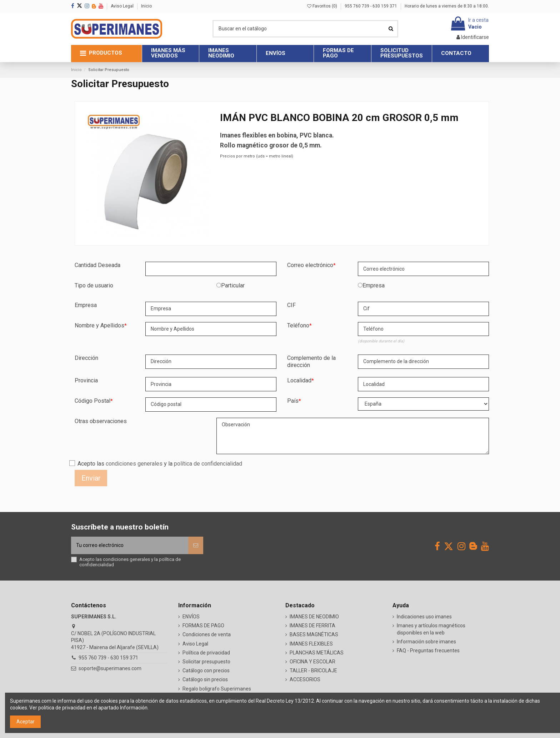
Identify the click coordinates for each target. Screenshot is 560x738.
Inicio (146, 6)
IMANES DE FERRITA (312, 626)
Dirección (86, 358)
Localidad (299, 380)
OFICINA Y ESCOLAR (312, 662)
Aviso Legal (123, 6)
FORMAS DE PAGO (203, 626)
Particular (233, 285)
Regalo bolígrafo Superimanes (217, 689)
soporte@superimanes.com (110, 668)
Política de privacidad (206, 653)
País (293, 401)
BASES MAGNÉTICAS (314, 634)
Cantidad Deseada (97, 265)
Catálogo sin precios (205, 679)
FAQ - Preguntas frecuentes (428, 651)
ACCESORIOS (305, 679)
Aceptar (26, 722)
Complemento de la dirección (311, 362)
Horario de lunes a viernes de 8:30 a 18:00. (447, 6)
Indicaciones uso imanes (424, 617)
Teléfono (298, 325)
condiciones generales (134, 464)
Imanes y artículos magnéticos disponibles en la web (431, 629)
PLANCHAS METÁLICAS (317, 653)
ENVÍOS (191, 617)
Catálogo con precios (206, 671)
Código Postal (92, 401)
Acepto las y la (160, 464)
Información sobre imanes (426, 642)
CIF (291, 305)
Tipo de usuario (94, 285)
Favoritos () (323, 6)
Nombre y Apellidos (99, 325)
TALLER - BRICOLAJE (313, 671)
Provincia (86, 380)
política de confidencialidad (208, 464)
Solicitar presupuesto (206, 662)
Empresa (374, 285)
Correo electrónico (310, 265)
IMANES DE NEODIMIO (314, 617)
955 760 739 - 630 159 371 (371, 6)
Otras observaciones (101, 421)
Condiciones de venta (207, 634)
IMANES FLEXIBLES (311, 644)
